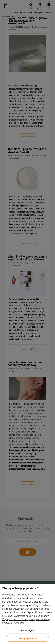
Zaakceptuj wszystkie (27, 638)
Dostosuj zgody (28, 630)
